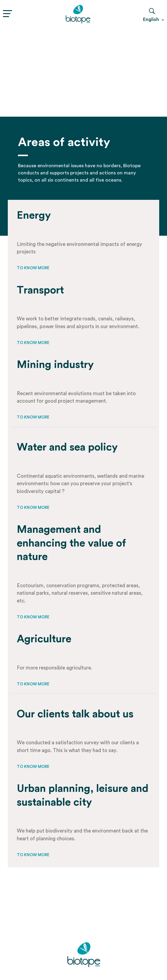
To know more (33, 268)
